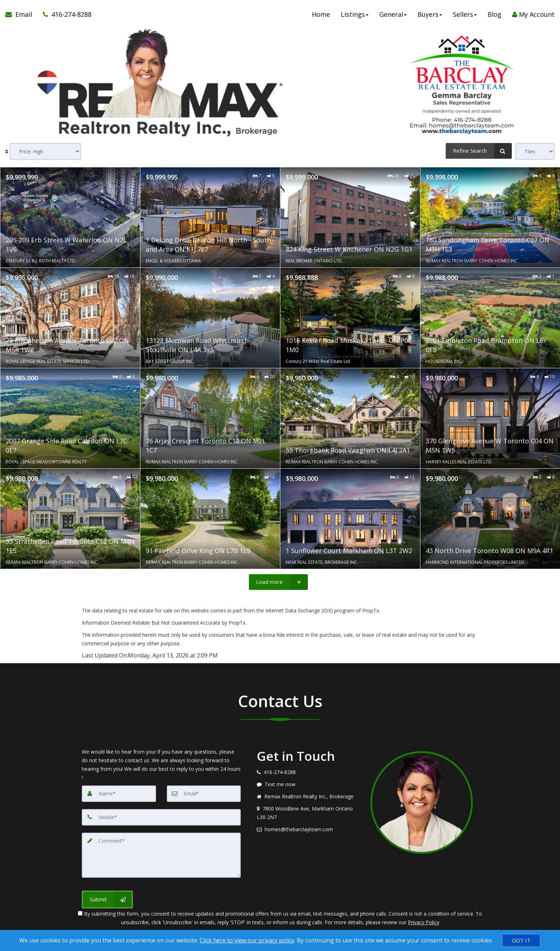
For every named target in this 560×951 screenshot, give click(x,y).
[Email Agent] (21, 14)
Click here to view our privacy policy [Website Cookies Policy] (247, 940)
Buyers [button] (430, 14)
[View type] (535, 151)
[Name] (119, 794)
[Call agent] (64, 14)
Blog (494, 14)
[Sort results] (45, 151)
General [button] (393, 14)
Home (321, 14)
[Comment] (161, 855)
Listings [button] (355, 14)
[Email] (204, 794)
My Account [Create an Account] (533, 14)
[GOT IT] (521, 940)
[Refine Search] (479, 151)
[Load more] (278, 582)
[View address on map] (308, 813)
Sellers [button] (465, 14)
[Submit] (107, 900)
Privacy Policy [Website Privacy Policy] (424, 922)
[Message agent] (308, 784)
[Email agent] (308, 829)
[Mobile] (161, 817)
